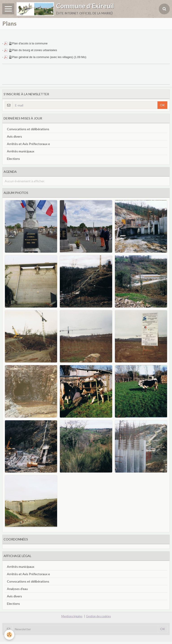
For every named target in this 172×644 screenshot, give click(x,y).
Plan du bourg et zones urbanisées (35, 50)
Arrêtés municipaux (21, 151)
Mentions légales (72, 616)
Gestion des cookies (98, 616)
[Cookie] (10, 635)
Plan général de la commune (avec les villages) (43, 57)
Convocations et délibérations (28, 129)
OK (162, 105)
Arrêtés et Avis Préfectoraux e (28, 144)
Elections (13, 159)
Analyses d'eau (17, 589)
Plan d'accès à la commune (30, 43)
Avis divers (14, 136)
